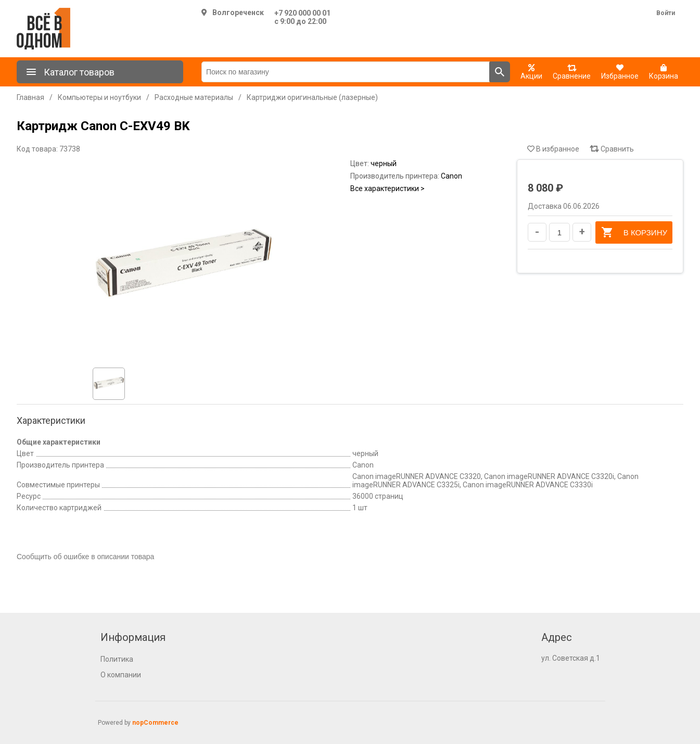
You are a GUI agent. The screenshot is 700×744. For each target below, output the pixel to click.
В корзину (634, 232)
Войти (666, 13)
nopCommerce (155, 723)
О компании (121, 675)
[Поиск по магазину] (346, 72)
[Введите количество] (559, 232)
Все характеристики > (387, 188)
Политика (117, 659)
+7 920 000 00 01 (302, 13)
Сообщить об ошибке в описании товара (85, 557)
